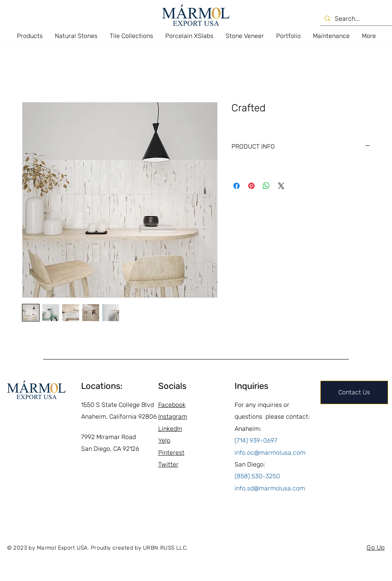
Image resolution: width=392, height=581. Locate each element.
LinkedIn (170, 429)
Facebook (172, 405)
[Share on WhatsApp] (266, 186)
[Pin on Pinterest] (251, 186)
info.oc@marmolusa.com (270, 453)
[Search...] (357, 19)
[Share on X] (281, 186)
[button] (30, 36)
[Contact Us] (354, 392)
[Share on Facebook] (237, 186)
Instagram (173, 417)
